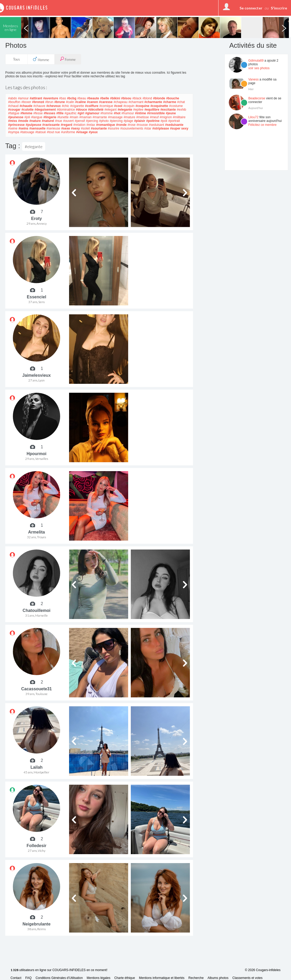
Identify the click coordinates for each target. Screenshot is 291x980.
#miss (13, 121)
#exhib (181, 110)
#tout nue (53, 132)
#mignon (166, 117)
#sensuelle (37, 128)
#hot (117, 113)
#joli (27, 117)
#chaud (13, 106)
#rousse (142, 125)
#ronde (121, 125)
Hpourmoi (37, 454)
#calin (70, 102)
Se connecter (251, 8)
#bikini (115, 98)
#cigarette (77, 106)
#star (148, 128)
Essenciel (37, 297)
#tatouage (27, 132)
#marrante (100, 117)
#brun (49, 102)
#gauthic (71, 113)
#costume (176, 106)
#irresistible (156, 113)
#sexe (66, 128)
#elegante (125, 110)
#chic (65, 106)
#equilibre (152, 110)
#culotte (28, 110)
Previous (26, 28)
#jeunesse (16, 117)
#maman (85, 117)
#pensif (80, 121)
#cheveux (53, 106)
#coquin (129, 106)
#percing (92, 121)
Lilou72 (254, 117)
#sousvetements (132, 128)
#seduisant (157, 125)
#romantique (106, 125)
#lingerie (50, 117)
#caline (80, 102)
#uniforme (68, 132)
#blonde (159, 98)
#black (137, 98)
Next (284, 28)
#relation (79, 125)
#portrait (174, 121)
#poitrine (153, 121)
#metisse (143, 117)
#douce (81, 110)
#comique (106, 106)
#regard (66, 125)
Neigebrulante (37, 924)
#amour (23, 98)
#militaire (179, 117)
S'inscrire (279, 8)
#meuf (154, 117)
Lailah (37, 767)
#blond (147, 98)
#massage (115, 117)
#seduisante (174, 125)
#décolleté (96, 110)
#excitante (168, 110)
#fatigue (14, 113)
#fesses (49, 113)
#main (74, 117)
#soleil (85, 128)
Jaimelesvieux (37, 375)
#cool (118, 106)
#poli (164, 121)
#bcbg (72, 98)
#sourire (114, 128)
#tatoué (40, 132)
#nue (59, 121)
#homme (107, 113)
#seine (13, 128)
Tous (17, 59)
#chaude (26, 106)
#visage (82, 132)
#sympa (14, 132)
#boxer (26, 102)
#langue (37, 117)
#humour (128, 113)
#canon (92, 102)
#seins (23, 128)
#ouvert (68, 121)
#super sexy (179, 128)
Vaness (254, 79)
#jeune (171, 113)
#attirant (36, 98)
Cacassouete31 (37, 689)
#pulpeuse (33, 125)
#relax (91, 125)
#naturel (48, 121)
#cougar (14, 110)
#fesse (38, 113)
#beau (82, 98)
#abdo (12, 98)
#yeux (93, 132)
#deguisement (45, 110)
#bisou (126, 98)
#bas (63, 98)
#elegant (111, 110)
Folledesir (37, 846)
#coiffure (92, 106)
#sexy (76, 128)
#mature (129, 117)
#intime (141, 113)
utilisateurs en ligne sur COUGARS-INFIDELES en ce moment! (59, 970)
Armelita (37, 532)
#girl (81, 113)
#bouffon (14, 102)
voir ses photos (259, 68)
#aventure (51, 98)
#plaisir (140, 121)
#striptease (161, 128)
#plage (128, 121)
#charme (170, 102)
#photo (104, 121)
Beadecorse (257, 98)
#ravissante (51, 125)
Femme (68, 59)
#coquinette (159, 106)
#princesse (16, 125)
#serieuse (53, 128)
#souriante (99, 128)
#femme (26, 113)
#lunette (63, 117)
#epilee (138, 110)
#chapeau (120, 102)
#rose (132, 125)
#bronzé (38, 102)
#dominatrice (66, 110)
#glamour (92, 113)
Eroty (37, 219)
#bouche (173, 98)
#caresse (106, 102)
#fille (60, 113)
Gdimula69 (256, 61)
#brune (60, 102)
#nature (35, 121)
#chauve (39, 106)
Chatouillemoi (37, 610)
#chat (181, 102)
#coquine (142, 106)
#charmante (153, 102)
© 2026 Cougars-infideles (263, 970)
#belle (105, 98)
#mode (23, 121)
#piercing (116, 121)
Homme (41, 59)
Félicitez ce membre (263, 125)
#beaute (93, 98)
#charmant (136, 102)
